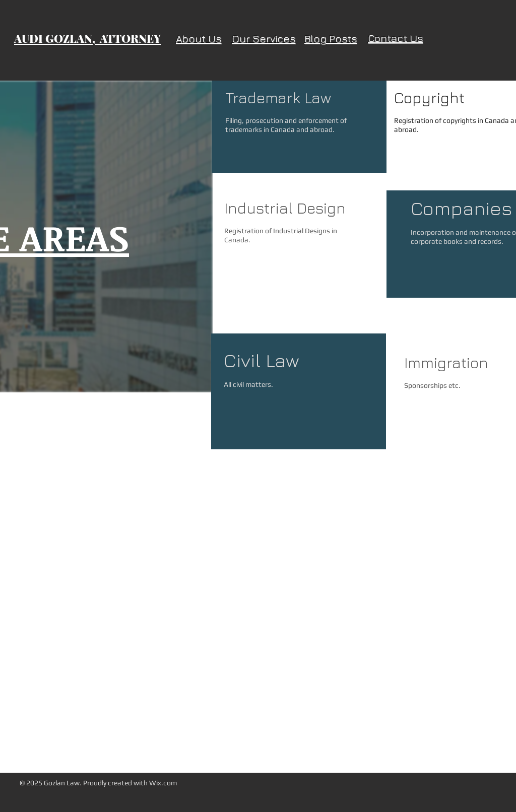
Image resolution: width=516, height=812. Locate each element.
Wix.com (163, 783)
